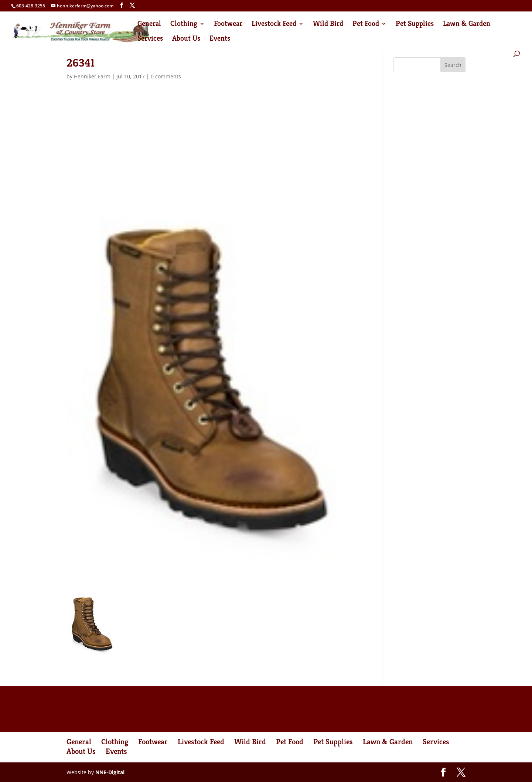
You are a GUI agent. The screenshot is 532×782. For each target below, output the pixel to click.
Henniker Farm (92, 76)
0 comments (166, 76)
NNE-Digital (110, 772)
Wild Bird (328, 25)
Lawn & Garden (467, 25)
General (149, 25)
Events (220, 39)
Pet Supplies (415, 25)
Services (150, 39)
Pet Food (366, 25)
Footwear (228, 25)
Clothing (184, 25)
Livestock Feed (274, 25)
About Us (186, 39)
